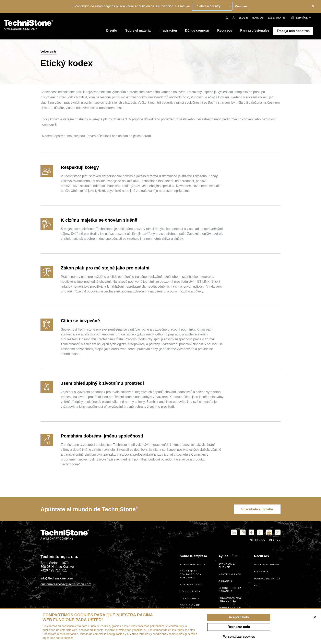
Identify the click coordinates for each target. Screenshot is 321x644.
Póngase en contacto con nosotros (191, 574)
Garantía (226, 581)
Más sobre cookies (62, 638)
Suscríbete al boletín (255, 509)
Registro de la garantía (230, 589)
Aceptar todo (239, 617)
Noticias (258, 18)
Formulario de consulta (230, 607)
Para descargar (267, 565)
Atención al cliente (228, 566)
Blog (243, 18)
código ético (190, 591)
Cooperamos (190, 598)
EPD (257, 588)
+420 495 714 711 (54, 571)
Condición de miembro (190, 606)
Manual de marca (262, 580)
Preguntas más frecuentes (230, 598)
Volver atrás (49, 52)
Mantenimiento (230, 574)
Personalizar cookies (239, 637)
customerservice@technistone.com (66, 585)
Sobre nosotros (193, 565)
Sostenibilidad (192, 584)
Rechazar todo (239, 627)
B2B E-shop (276, 18)
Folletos (261, 572)
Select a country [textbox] (210, 6)
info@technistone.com (57, 579)
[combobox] (213, 6)
